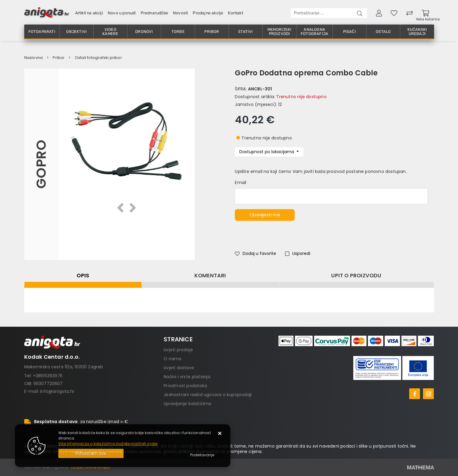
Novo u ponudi (122, 13)
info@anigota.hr (57, 391)
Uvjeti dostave (179, 368)
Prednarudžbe (154, 13)
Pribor (212, 32)
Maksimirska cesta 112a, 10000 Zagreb (64, 367)
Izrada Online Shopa (90, 467)
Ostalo (383, 32)
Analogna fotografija (314, 32)
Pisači (350, 32)
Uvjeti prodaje (178, 350)
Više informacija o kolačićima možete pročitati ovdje (108, 444)
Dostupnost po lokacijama (267, 152)
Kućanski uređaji (417, 32)
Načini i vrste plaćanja (187, 377)
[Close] (91, 453)
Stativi (245, 32)
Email (241, 183)
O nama (172, 359)
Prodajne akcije (208, 13)
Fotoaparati (42, 32)
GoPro (41, 164)
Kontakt (235, 13)
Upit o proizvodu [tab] (356, 276)
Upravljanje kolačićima (187, 404)
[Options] (202, 455)
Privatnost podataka (185, 386)
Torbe (178, 32)
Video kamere (110, 32)
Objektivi (76, 32)
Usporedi (298, 253)
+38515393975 (48, 376)
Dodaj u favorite (255, 253)
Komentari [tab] (210, 276)
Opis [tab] (83, 276)
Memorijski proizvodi (279, 32)
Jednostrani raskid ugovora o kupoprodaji (208, 395)
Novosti (180, 13)
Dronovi (144, 32)
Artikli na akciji (89, 13)
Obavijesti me (265, 215)
